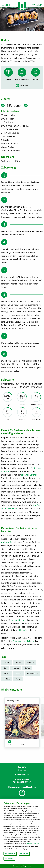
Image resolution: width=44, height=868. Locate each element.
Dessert (7, 664)
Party (18, 680)
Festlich (7, 680)
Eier (5, 669)
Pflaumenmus (32, 675)
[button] (38, 725)
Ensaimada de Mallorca (23, 642)
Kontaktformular (22, 774)
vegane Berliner (18, 621)
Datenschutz (17, 866)
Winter (18, 675)
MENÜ (6, 5)
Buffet (27, 669)
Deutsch (30, 664)
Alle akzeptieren (10, 853)
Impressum (27, 866)
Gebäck (7, 675)
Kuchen (16, 669)
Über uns (22, 771)
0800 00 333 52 (24, 782)
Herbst (18, 664)
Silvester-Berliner (29, 476)
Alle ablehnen (24, 853)
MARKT (37, 5)
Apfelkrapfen (7, 544)
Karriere (22, 767)
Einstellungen (9, 859)
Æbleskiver (23, 631)
